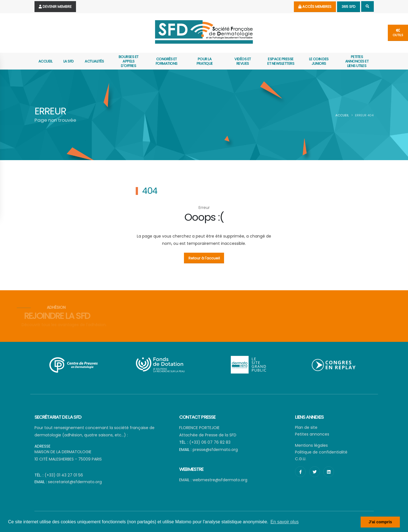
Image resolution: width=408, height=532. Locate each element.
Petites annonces (312, 434)
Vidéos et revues (243, 61)
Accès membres (315, 7)
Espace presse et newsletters (281, 61)
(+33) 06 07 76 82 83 (210, 442)
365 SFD (349, 7)
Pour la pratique (205, 61)
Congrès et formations (167, 61)
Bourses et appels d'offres (129, 61)
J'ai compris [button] (380, 522)
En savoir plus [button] (284, 522)
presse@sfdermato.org (215, 450)
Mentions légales (311, 445)
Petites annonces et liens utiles (357, 61)
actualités (94, 61)
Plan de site (306, 427)
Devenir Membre (55, 7)
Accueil (45, 61)
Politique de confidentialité (321, 452)
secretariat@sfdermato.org (75, 482)
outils (398, 33)
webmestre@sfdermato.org (220, 480)
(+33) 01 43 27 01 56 (64, 475)
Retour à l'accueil (204, 258)
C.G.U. (301, 459)
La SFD (69, 61)
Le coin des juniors (319, 61)
